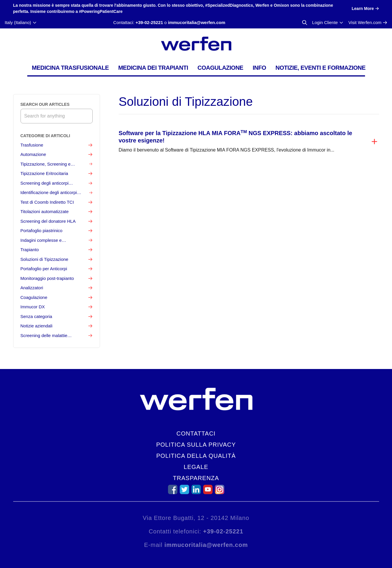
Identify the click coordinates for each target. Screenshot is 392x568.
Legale (196, 467)
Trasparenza (196, 478)
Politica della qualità (196, 456)
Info (259, 68)
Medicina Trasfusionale (71, 68)
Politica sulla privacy (196, 445)
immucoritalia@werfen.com (197, 22)
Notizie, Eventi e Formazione (320, 68)
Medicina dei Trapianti (153, 68)
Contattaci (196, 433)
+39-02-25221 (149, 22)
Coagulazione (220, 68)
